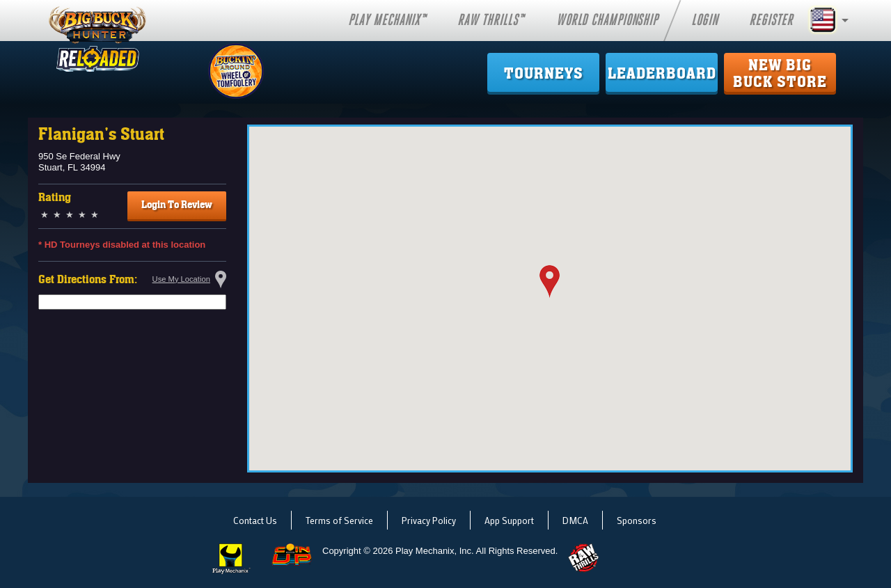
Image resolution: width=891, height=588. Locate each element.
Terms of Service (339, 520)
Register (771, 20)
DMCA (575, 520)
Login (704, 20)
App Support (509, 520)
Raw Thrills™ (491, 20)
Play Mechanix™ (387, 20)
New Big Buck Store (780, 74)
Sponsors (637, 520)
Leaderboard (662, 74)
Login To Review (177, 205)
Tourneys (544, 74)
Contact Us (255, 520)
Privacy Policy (429, 520)
